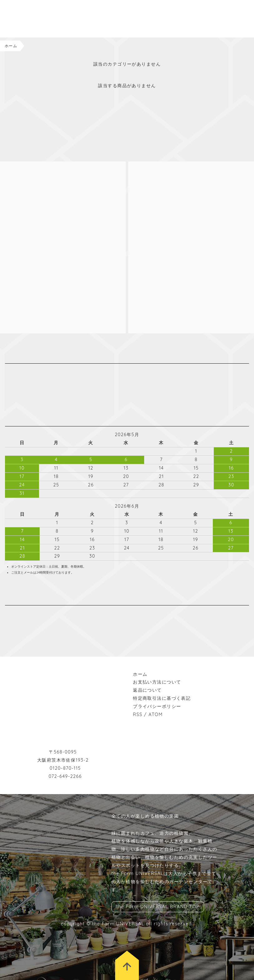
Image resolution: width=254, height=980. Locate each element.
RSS (138, 714)
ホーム (11, 46)
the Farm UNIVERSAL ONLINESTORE (37, 19)
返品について (147, 690)
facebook (17, 613)
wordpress (27, 613)
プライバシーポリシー (157, 706)
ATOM (156, 714)
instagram (8, 613)
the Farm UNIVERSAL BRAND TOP (158, 907)
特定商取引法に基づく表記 (162, 698)
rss (36, 613)
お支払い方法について (157, 682)
